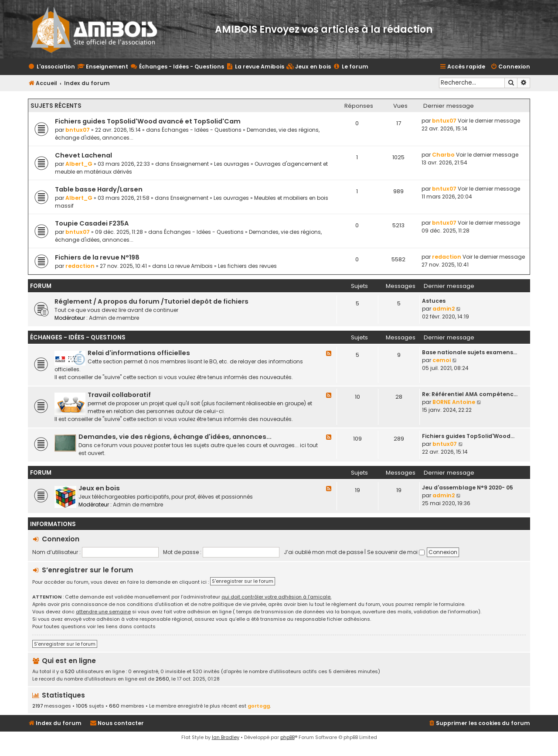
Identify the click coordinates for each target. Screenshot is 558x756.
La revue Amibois (190, 266)
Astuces (434, 301)
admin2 (444, 309)
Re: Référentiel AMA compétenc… (470, 394)
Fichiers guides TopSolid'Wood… (468, 436)
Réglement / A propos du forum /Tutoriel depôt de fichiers (151, 301)
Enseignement (190, 164)
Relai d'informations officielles (139, 353)
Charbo (443, 155)
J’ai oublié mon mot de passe (323, 552)
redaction (80, 266)
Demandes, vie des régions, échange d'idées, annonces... (175, 437)
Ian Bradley (226, 737)
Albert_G (79, 164)
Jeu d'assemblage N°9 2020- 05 (468, 487)
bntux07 (78, 130)
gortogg (259, 706)
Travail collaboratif (119, 395)
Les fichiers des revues (247, 266)
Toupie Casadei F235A (92, 223)
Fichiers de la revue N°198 (97, 257)
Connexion (61, 539)
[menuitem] (309, 67)
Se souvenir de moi (396, 552)
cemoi (442, 360)
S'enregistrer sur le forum (243, 581)
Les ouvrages (232, 164)
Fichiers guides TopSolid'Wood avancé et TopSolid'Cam (148, 121)
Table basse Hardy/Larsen (99, 189)
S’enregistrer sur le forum (87, 570)
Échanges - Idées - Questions (202, 130)
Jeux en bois (99, 488)
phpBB (288, 737)
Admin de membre (114, 318)
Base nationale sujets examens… (470, 352)
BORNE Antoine (454, 402)
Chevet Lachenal (83, 155)
